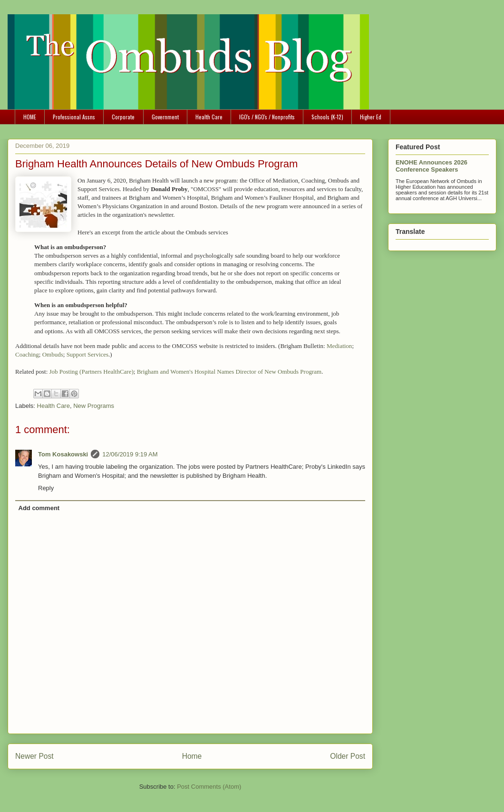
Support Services (87, 354)
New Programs (94, 406)
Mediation (339, 346)
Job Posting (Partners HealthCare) (92, 372)
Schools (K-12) (327, 117)
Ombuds (53, 354)
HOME (30, 117)
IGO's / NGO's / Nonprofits (267, 117)
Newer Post (34, 756)
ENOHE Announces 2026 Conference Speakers (431, 166)
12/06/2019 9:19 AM (130, 454)
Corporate (123, 117)
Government (165, 117)
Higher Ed (371, 117)
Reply (46, 488)
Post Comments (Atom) (209, 787)
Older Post (348, 756)
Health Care (209, 117)
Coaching (27, 354)
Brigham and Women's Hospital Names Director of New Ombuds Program (229, 372)
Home (192, 756)
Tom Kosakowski (63, 454)
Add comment (39, 508)
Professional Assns (74, 117)
